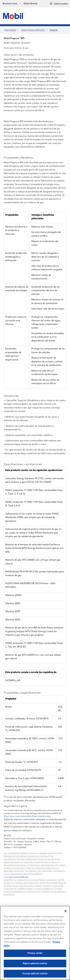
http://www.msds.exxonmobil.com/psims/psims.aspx (27, 816)
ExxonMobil (10, 30)
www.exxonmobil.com (18, 877)
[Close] (66, 911)
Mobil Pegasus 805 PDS (33, 30)
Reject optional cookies (35, 963)
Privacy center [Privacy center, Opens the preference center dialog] (35, 953)
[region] (35, 943)
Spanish (54, 30)
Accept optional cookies (35, 973)
